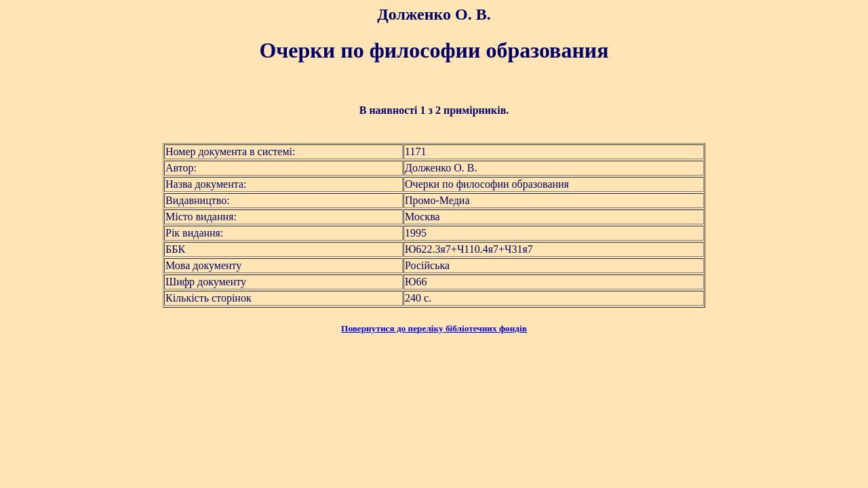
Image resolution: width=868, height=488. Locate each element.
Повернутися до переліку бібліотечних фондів (434, 328)
